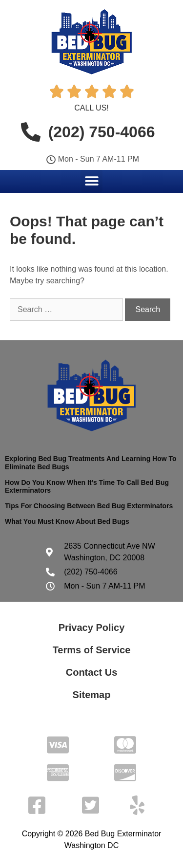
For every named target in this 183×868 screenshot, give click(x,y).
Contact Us (92, 672)
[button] (91, 181)
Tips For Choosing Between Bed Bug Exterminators (89, 506)
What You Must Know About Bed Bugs (67, 521)
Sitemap (92, 695)
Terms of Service (92, 650)
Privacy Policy (92, 628)
